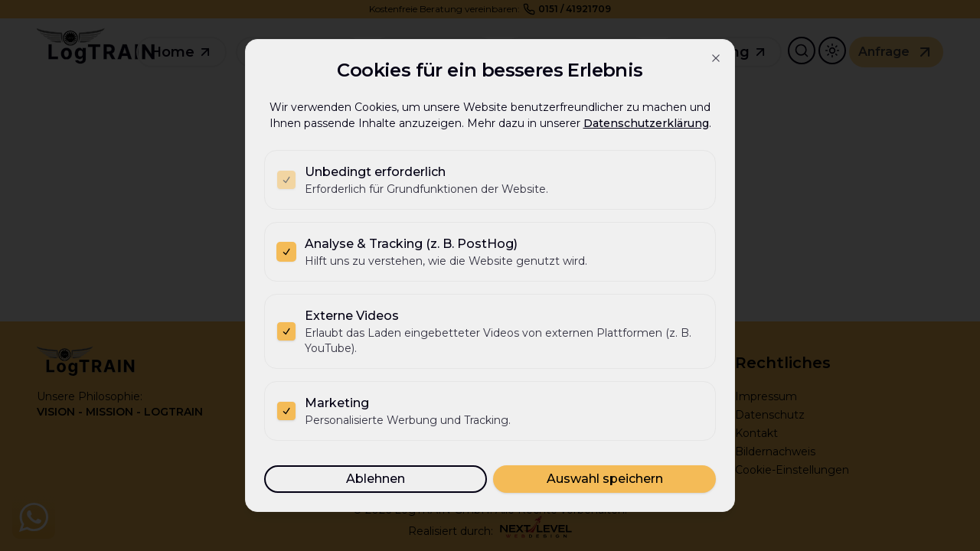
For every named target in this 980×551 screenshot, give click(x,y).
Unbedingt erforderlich (375, 172)
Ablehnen (376, 479)
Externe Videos (352, 316)
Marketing (337, 403)
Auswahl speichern (605, 479)
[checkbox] (286, 180)
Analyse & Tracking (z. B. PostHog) (411, 244)
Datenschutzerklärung (646, 123)
